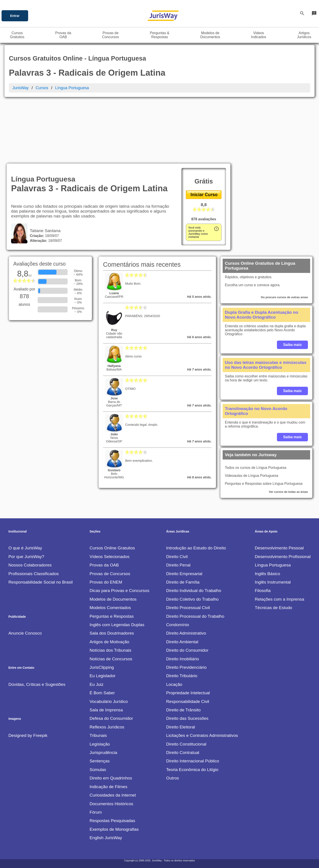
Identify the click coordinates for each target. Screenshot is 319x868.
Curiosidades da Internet (113, 795)
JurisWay (20, 88)
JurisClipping (102, 667)
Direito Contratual (183, 753)
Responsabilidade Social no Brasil (41, 582)
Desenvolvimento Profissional (283, 557)
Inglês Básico (267, 574)
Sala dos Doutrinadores (112, 633)
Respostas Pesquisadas (112, 821)
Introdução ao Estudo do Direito (196, 548)
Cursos (42, 88)
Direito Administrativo (186, 633)
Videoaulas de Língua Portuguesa (252, 476)
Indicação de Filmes (108, 787)
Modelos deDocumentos (210, 35)
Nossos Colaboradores (30, 565)
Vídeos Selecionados (109, 557)
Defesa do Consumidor (111, 718)
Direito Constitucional (186, 744)
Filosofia (263, 591)
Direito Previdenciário (186, 667)
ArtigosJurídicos (304, 35)
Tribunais (98, 735)
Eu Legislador (102, 676)
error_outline (216, 229)
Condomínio (178, 625)
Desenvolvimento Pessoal (279, 548)
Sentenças (100, 761)
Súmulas (98, 770)
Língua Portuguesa (72, 88)
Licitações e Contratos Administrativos (202, 735)
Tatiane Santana (44, 231)
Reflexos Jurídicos (107, 727)
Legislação (100, 744)
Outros (173, 778)
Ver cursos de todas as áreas (288, 492)
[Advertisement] (159, 130)
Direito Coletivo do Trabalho (192, 599)
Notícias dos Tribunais (110, 650)
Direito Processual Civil (188, 608)
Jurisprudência (103, 753)
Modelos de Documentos (113, 599)
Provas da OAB (104, 565)
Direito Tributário (182, 676)
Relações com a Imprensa (279, 599)
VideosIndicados (259, 35)
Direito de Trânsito (183, 710)
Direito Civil (177, 557)
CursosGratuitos (17, 35)
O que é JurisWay (25, 548)
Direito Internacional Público (193, 761)
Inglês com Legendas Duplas (117, 625)
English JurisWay (106, 838)
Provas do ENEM (106, 582)
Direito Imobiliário (183, 659)
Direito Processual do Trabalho (195, 616)
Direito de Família (183, 582)
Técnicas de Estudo (273, 608)
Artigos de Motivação (109, 642)
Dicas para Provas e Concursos (119, 591)
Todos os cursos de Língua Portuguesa (256, 468)
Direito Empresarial (184, 574)
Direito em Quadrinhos (111, 778)
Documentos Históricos (111, 804)
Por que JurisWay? (26, 557)
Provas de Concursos (110, 574)
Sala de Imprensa (106, 710)
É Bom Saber (102, 693)
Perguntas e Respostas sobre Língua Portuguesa (264, 484)
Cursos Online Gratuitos (112, 548)
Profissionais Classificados (34, 574)
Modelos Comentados (110, 608)
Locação (174, 684)
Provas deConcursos (111, 35)
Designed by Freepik (28, 735)
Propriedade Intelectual (188, 693)
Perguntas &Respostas (159, 35)
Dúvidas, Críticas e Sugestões (37, 684)
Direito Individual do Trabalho (194, 591)
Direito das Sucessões (187, 718)
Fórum (96, 812)
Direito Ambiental (182, 642)
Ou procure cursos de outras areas (284, 297)
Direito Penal (178, 565)
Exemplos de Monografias (114, 829)
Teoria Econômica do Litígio (192, 770)
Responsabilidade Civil (188, 701)
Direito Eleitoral (181, 727)
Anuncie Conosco (25, 633)
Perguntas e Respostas (112, 616)
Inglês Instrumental (273, 582)
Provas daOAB (63, 35)
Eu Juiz (96, 684)
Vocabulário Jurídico (109, 701)
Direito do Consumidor (187, 650)
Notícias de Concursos (111, 659)
